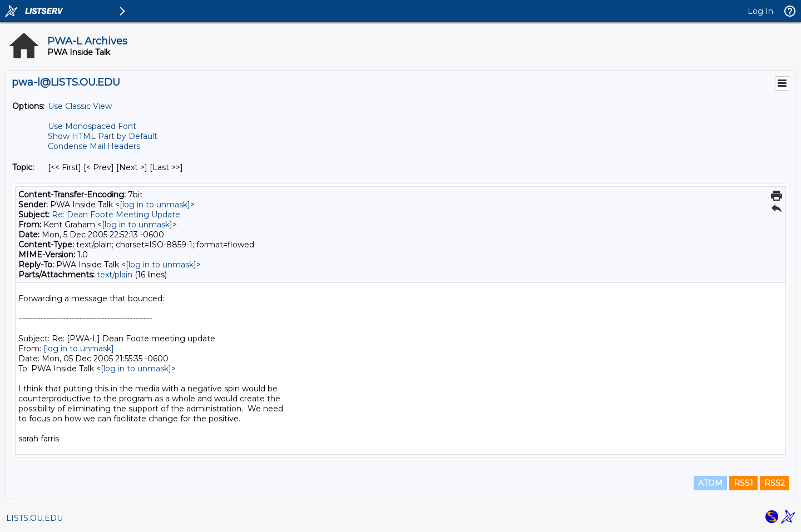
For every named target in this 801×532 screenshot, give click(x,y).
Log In (760, 11)
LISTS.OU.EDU (34, 518)
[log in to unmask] (155, 205)
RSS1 (743, 483)
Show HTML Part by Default (103, 136)
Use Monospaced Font (92, 126)
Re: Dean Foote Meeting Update (116, 215)
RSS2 (775, 483)
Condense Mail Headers (94, 146)
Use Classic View (80, 106)
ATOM (710, 483)
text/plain (115, 275)
